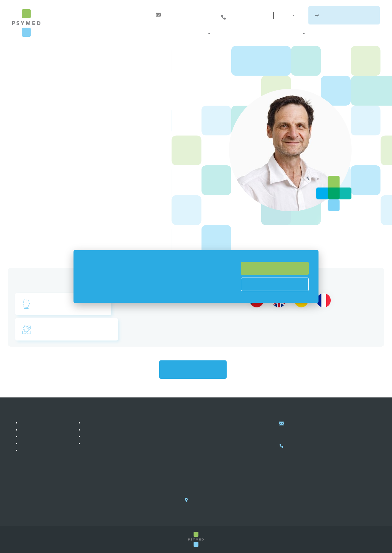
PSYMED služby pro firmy (109, 430)
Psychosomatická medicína (64, 304)
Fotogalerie (32, 437)
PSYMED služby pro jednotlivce (114, 423)
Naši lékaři (264, 34)
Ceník (319, 34)
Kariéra (28, 450)
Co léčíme (229, 34)
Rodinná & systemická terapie (68, 330)
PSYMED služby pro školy (109, 437)
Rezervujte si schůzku (347, 15)
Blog (341, 34)
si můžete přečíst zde (157, 293)
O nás (294, 34)
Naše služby (191, 34)
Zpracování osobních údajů (110, 443)
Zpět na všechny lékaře (193, 370)
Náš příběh (32, 423)
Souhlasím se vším (275, 268)
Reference (31, 430)
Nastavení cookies (275, 284)
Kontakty (368, 34)
